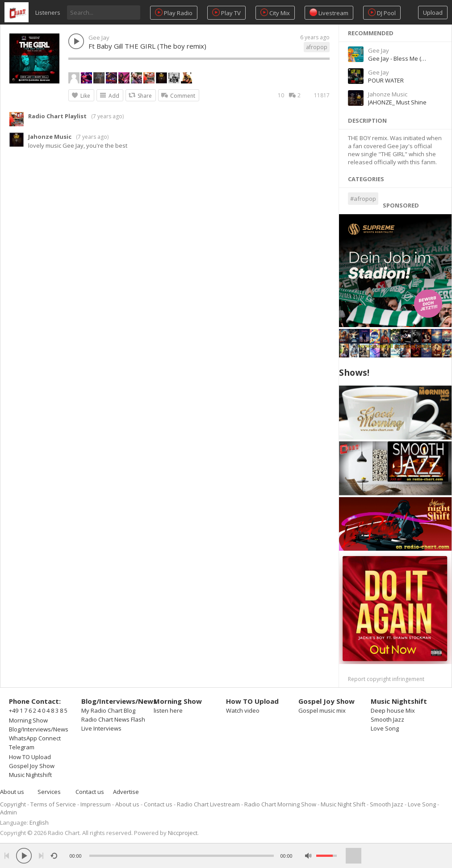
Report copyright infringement (386, 679)
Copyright (13, 804)
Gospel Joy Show (32, 766)
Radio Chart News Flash (113, 719)
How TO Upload (30, 757)
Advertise (126, 792)
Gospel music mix (322, 710)
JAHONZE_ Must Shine (397, 102)
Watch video (243, 710)
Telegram (22, 747)
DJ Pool (382, 13)
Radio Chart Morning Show (280, 804)
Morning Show (28, 720)
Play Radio (174, 13)
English (39, 822)
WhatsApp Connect (35, 738)
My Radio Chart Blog (108, 710)
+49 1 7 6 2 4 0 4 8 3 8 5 (38, 710)
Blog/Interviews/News (39, 729)
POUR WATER (386, 80)
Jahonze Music (50, 137)
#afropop (363, 199)
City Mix (275, 13)
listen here (168, 710)
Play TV (226, 13)
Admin (8, 812)
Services (49, 792)
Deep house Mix (393, 710)
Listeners (48, 12)
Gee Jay (99, 37)
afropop (317, 47)
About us (12, 792)
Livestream (329, 13)
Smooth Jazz (387, 719)
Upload (433, 12)
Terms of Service (53, 804)
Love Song (385, 728)
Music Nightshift (30, 775)
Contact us (90, 792)
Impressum (96, 804)
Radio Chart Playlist (57, 116)
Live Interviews (101, 728)
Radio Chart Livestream (208, 804)
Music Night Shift (343, 804)
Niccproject (183, 833)
